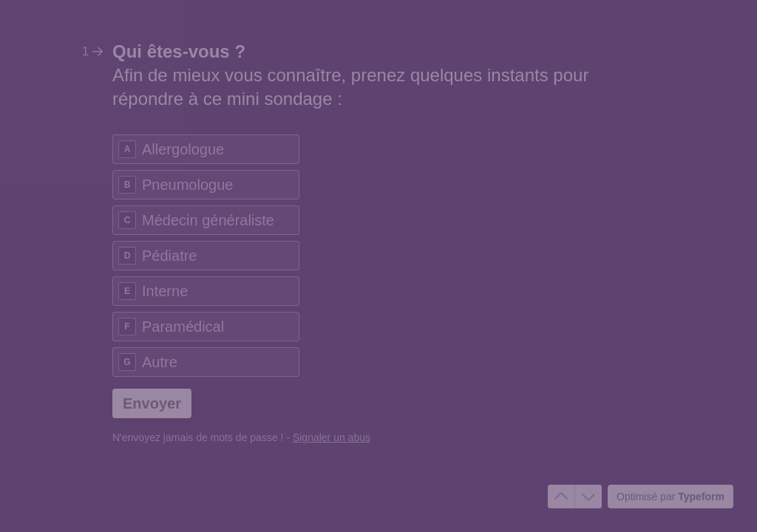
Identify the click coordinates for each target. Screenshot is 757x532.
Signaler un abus (332, 437)
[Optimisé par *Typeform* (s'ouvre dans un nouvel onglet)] (671, 497)
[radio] (206, 149)
